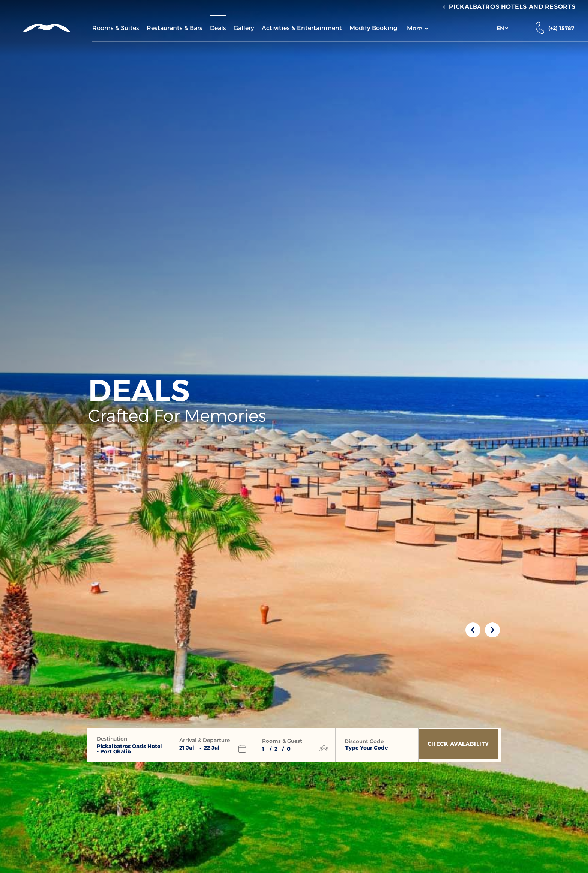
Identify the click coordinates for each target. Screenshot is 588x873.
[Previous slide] (473, 630)
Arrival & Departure (205, 740)
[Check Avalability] (460, 745)
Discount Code (364, 741)
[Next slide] (492, 630)
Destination (112, 739)
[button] (502, 28)
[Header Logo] (46, 28)
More (417, 28)
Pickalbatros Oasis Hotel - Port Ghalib (129, 749)
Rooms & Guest (282, 741)
